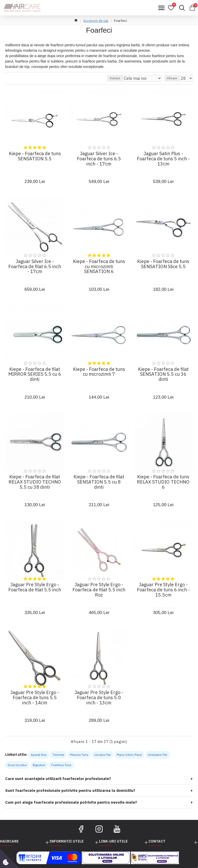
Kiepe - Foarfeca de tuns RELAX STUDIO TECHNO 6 (163, 482)
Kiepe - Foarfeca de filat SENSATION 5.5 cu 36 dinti (163, 374)
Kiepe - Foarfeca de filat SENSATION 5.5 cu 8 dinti (99, 482)
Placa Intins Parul (129, 755)
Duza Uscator (17, 765)
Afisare (172, 78)
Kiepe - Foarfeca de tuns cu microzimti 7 (99, 372)
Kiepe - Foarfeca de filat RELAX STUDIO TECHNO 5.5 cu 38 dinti (35, 482)
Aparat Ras (39, 755)
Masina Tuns (79, 755)
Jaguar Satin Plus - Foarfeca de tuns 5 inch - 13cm (163, 159)
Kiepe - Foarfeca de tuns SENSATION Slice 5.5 (163, 264)
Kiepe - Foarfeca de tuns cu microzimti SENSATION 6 (99, 266)
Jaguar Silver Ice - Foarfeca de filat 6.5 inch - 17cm (35, 266)
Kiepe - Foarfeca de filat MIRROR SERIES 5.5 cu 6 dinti (35, 374)
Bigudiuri (39, 765)
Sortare (115, 78)
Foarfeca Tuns (61, 765)
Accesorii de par (96, 21)
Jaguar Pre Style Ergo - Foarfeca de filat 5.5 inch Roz (99, 590)
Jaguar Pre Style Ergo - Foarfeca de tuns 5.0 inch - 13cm (99, 698)
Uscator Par (103, 755)
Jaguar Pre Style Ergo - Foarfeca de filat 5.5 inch (35, 587)
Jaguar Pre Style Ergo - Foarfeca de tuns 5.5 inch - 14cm (35, 698)
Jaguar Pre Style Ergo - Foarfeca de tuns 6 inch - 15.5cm (163, 590)
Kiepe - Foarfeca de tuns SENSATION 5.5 (35, 156)
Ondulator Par (158, 755)
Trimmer (58, 755)
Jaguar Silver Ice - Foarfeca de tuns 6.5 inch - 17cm (99, 159)
